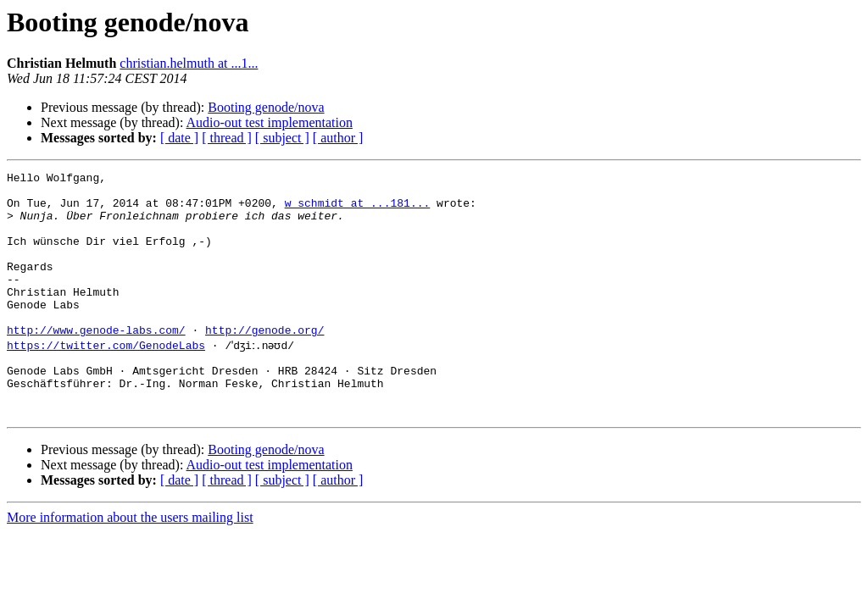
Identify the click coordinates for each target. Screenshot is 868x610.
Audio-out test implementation (270, 122)
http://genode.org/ (264, 363)
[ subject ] (282, 138)
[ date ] (179, 138)
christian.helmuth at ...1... (189, 63)
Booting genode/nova (266, 107)
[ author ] (338, 138)
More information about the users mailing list (130, 563)
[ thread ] (227, 138)
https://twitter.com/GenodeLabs (106, 378)
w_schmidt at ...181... (358, 210)
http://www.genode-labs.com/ (96, 363)
